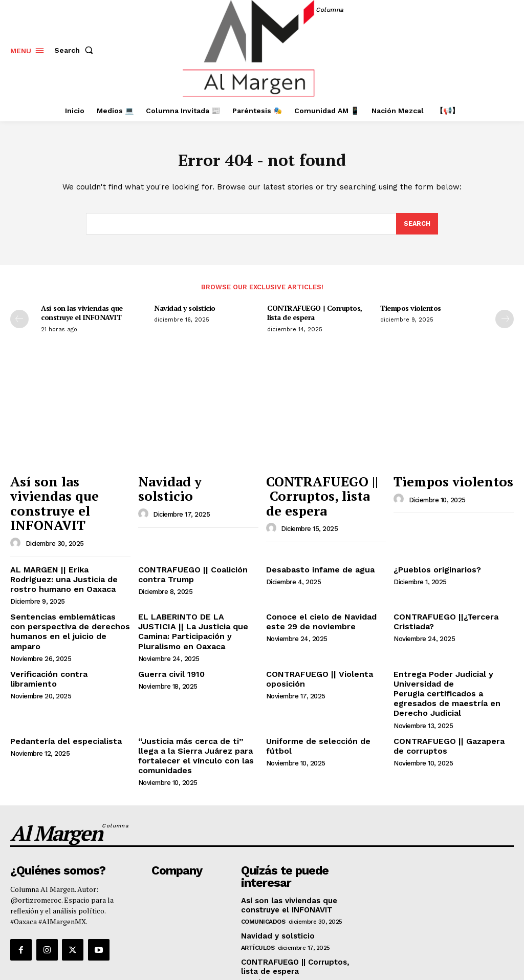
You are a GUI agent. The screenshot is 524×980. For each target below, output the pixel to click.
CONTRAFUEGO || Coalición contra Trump (187, 549)
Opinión (254, 917)
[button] (76, 50)
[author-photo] (17, 519)
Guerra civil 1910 (168, 641)
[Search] (417, 226)
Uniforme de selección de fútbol (325, 693)
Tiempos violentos (411, 311)
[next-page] (505, 322)
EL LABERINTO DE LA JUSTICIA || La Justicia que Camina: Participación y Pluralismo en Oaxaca (196, 601)
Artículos (258, 883)
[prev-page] (19, 322)
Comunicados (263, 857)
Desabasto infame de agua (314, 545)
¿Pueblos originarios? (433, 545)
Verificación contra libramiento (67, 641)
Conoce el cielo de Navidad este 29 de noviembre (325, 593)
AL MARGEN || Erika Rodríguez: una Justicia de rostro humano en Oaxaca (66, 553)
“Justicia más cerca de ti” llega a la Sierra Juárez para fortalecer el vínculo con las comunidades (198, 702)
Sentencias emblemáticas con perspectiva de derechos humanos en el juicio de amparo (69, 597)
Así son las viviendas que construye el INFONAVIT (82, 315)
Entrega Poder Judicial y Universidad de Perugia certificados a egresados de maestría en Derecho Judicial (453, 654)
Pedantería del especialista (60, 693)
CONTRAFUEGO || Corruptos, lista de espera (315, 315)
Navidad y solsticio (185, 311)
